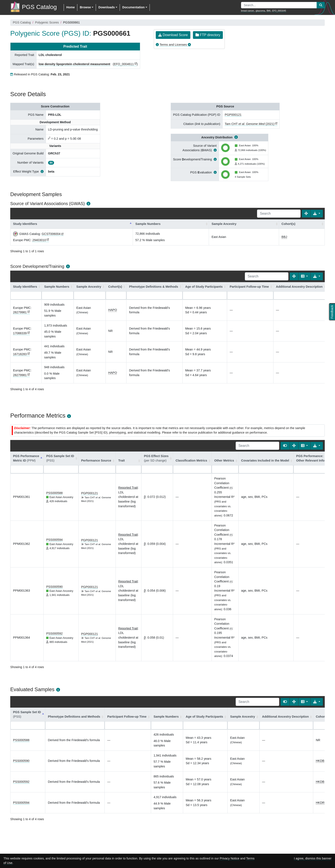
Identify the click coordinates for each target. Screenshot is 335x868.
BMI (269, 11)
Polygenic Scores (47, 22)
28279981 (20, 312)
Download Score (173, 35)
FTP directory (208, 35)
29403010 (39, 240)
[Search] (279, 214)
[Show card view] (285, 446)
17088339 (20, 333)
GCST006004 (51, 234)
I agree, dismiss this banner (313, 858)
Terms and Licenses (173, 45)
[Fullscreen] (306, 214)
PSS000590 (54, 587)
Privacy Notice (229, 858)
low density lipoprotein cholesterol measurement (74, 64)
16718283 (20, 354)
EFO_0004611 (124, 64)
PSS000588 (54, 493)
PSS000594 (54, 540)
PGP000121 (233, 115)
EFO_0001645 (279, 11)
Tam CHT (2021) (250, 124)
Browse (85, 7)
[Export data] (317, 214)
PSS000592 (54, 633)
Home (71, 7)
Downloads (107, 7)
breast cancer (248, 11)
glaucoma (260, 11)
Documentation (133, 7)
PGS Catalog (22, 22)
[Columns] (305, 276)
